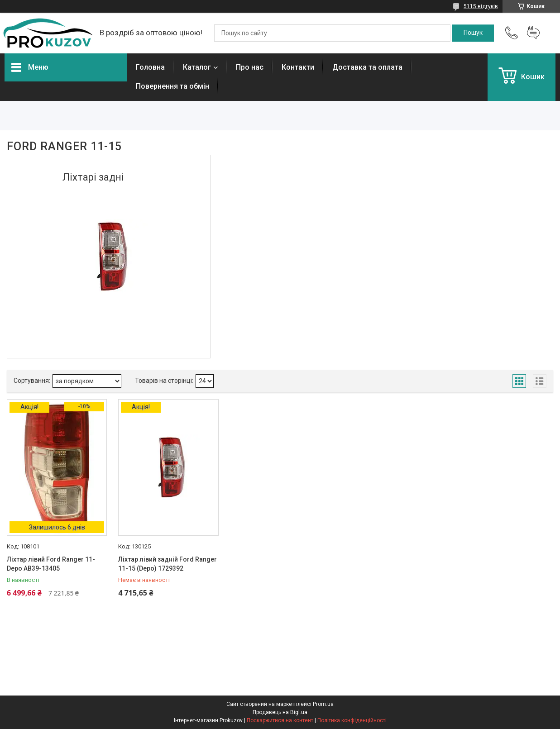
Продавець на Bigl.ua (280, 712)
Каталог (197, 67)
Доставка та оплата (367, 67)
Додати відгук (533, 33)
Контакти (298, 67)
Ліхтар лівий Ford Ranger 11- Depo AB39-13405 (51, 564)
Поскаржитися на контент (280, 720)
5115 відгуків (481, 6)
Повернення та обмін (172, 86)
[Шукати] (473, 33)
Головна (150, 67)
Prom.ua (323, 704)
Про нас (250, 67)
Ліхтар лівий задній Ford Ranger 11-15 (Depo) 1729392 (168, 564)
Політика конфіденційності (352, 720)
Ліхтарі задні (93, 177)
